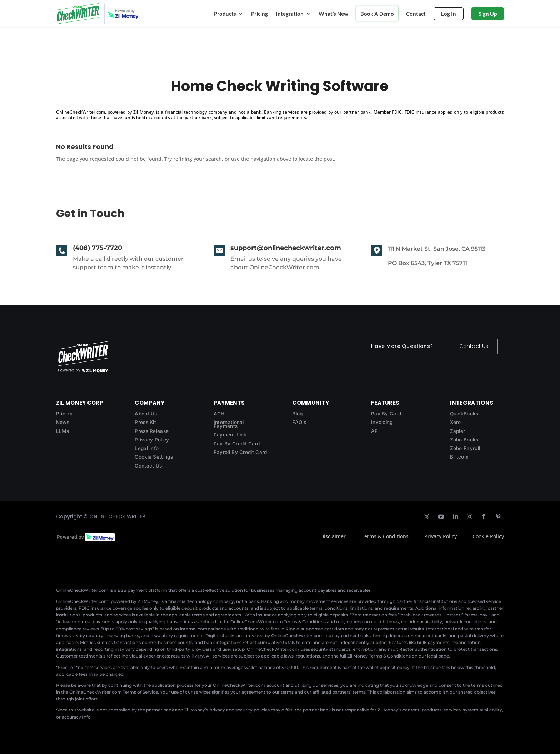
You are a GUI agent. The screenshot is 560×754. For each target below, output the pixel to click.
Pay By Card (386, 414)
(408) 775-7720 (97, 248)
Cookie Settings (154, 457)
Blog (297, 414)
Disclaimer (333, 536)
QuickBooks (464, 414)
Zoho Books (464, 440)
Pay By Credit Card (237, 444)
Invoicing (382, 422)
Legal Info (147, 448)
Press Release (152, 431)
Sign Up (488, 14)
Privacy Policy (152, 440)
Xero (456, 422)
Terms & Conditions (385, 536)
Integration (290, 14)
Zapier (458, 431)
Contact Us (474, 346)
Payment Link (230, 435)
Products (225, 14)
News (63, 422)
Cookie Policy (488, 536)
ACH (219, 414)
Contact (416, 14)
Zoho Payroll (465, 448)
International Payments (229, 424)
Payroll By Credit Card (240, 452)
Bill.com (459, 457)
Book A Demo (377, 14)
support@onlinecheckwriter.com (286, 248)
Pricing (259, 14)
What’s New (333, 14)
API (375, 431)
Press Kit (145, 422)
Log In (449, 14)
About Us (146, 414)
